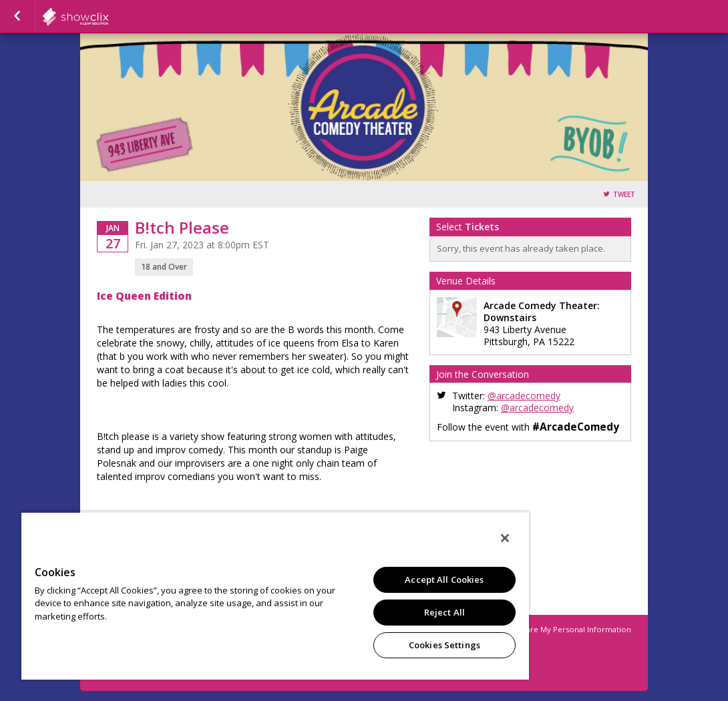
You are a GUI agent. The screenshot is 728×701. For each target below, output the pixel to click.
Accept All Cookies (444, 579)
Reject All (444, 612)
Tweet (624, 195)
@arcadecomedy (524, 396)
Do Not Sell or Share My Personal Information (547, 629)
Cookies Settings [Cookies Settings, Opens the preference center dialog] (444, 645)
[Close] (505, 538)
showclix (108, 17)
